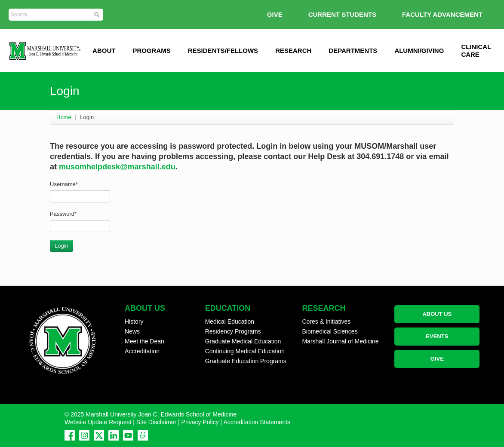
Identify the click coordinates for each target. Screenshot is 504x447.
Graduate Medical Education (243, 341)
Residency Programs (233, 331)
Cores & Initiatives (326, 321)
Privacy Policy (200, 422)
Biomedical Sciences (330, 331)
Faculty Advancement (442, 14)
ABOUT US (437, 314)
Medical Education (230, 321)
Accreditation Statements (257, 422)
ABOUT (104, 51)
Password (63, 214)
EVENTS (437, 336)
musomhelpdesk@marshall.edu (117, 167)
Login (61, 246)
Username (64, 184)
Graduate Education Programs (246, 361)
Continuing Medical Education (245, 351)
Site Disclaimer (156, 422)
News (132, 331)
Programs (151, 51)
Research (293, 51)
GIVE (275, 14)
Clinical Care (476, 51)
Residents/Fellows (223, 51)
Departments (353, 51)
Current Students (342, 14)
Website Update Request (98, 422)
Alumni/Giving (419, 51)
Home (64, 117)
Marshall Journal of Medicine (340, 341)
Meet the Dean (144, 341)
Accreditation (142, 351)
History (134, 321)
